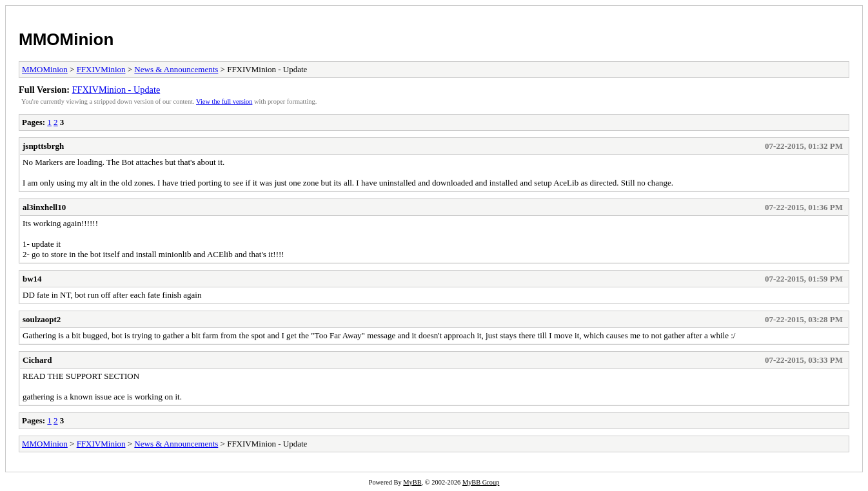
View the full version (224, 101)
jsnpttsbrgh (43, 146)
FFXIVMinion (101, 69)
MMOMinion (66, 39)
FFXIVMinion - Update (116, 90)
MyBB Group (481, 482)
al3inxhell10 (44, 207)
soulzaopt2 (42, 319)
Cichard (37, 360)
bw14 (32, 279)
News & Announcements (176, 69)
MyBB (412, 482)
